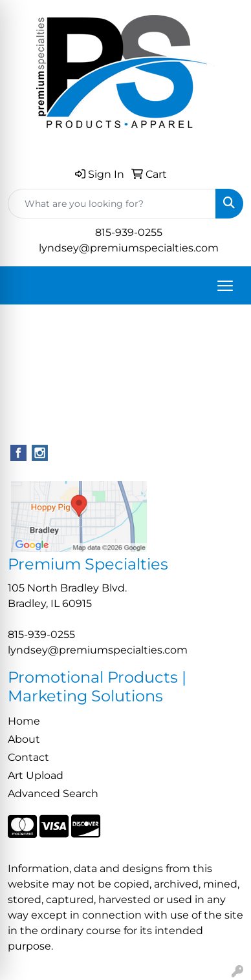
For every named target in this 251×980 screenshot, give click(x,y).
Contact (28, 757)
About (24, 739)
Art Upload (36, 775)
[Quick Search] (112, 204)
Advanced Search (53, 794)
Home (24, 721)
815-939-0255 (129, 232)
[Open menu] (225, 286)
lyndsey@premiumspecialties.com (129, 248)
